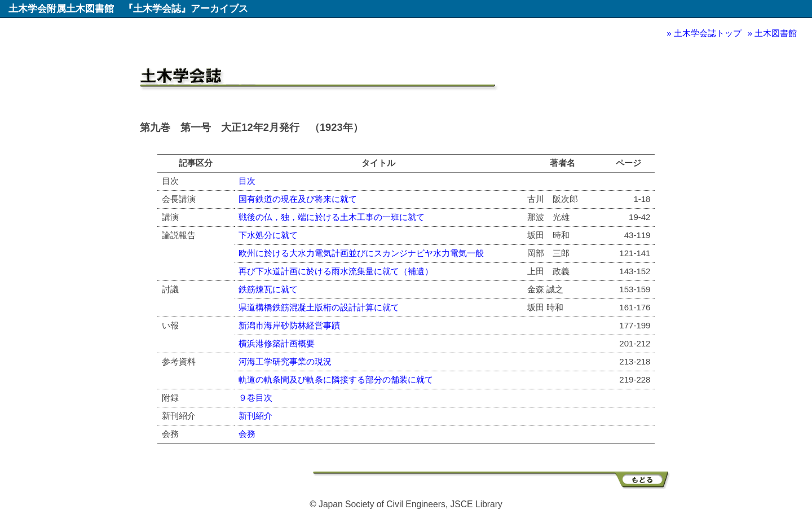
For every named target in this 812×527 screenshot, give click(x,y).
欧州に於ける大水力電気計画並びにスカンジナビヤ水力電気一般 (361, 253)
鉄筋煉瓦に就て (268, 289)
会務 (247, 434)
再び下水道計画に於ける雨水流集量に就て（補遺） (336, 271)
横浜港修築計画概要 (277, 343)
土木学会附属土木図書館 (61, 8)
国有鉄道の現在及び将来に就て (298, 199)
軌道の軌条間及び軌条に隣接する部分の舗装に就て (336, 379)
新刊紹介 (255, 416)
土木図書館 (776, 33)
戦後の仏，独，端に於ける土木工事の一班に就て (332, 217)
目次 (247, 181)
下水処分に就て (268, 235)
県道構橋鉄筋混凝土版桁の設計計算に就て (319, 307)
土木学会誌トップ (708, 33)
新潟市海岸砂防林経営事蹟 (289, 325)
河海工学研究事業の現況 (285, 361)
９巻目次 (255, 398)
